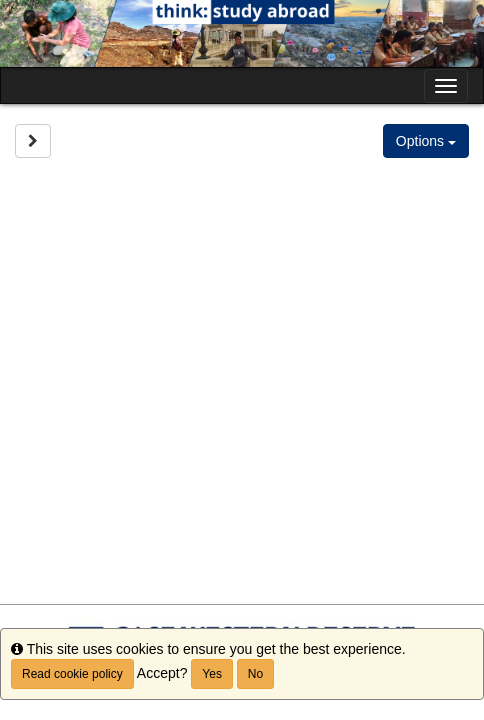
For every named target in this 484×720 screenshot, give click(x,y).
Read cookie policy (72, 674)
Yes (212, 674)
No (255, 674)
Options (426, 141)
